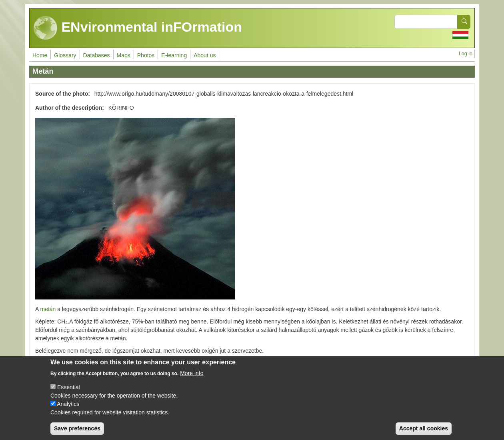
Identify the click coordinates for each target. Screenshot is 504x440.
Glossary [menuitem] (65, 55)
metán (48, 309)
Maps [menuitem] (124, 55)
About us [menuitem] (205, 55)
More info (192, 380)
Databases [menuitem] (97, 55)
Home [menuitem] (40, 55)
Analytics (68, 410)
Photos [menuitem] (146, 55)
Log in (466, 54)
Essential (69, 394)
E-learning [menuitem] (174, 55)
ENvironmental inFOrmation (138, 28)
